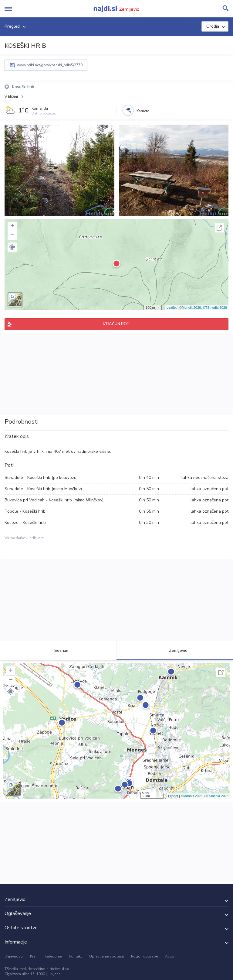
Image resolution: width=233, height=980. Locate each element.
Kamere (143, 111)
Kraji (34, 956)
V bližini (11, 97)
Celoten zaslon (219, 228)
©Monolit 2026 (190, 308)
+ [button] (12, 226)
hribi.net (37, 538)
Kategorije (53, 956)
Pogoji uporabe (144, 956)
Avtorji (171, 956)
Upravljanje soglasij (106, 956)
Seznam (58, 650)
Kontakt (75, 956)
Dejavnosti (14, 956)
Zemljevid (175, 650)
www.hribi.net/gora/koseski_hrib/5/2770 (50, 65)
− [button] (12, 236)
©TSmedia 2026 (215, 308)
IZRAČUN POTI (117, 324)
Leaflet (172, 308)
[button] (114, 211)
